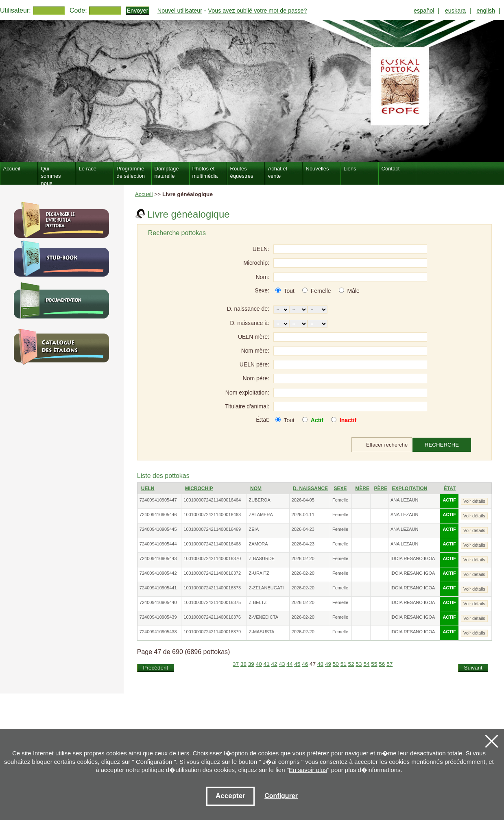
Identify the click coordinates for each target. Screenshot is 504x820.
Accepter (230, 796)
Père (381, 489)
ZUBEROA (260, 500)
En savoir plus (308, 770)
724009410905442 (158, 573)
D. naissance (310, 489)
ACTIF (449, 500)
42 (274, 664)
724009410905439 (158, 617)
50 (336, 664)
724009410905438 (158, 632)
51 (344, 664)
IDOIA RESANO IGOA (413, 558)
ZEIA (254, 529)
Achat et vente (278, 172)
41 (267, 664)
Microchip (199, 489)
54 (366, 664)
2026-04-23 (303, 529)
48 (320, 664)
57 (389, 664)
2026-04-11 (303, 515)
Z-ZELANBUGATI (266, 588)
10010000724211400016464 (212, 500)
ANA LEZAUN (404, 500)
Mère (362, 489)
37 (236, 664)
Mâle (353, 291)
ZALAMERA (261, 515)
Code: (78, 10)
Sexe (340, 489)
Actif (317, 420)
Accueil (144, 194)
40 (259, 664)
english (486, 11)
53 (359, 664)
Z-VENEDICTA (264, 617)
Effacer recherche (387, 445)
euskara (455, 11)
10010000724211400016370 (212, 558)
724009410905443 (158, 558)
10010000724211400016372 (212, 573)
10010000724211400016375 (212, 602)
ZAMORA (259, 544)
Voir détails (474, 501)
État (450, 489)
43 (282, 664)
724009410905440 (158, 602)
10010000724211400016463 (212, 515)
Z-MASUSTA (262, 632)
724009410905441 (158, 588)
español (424, 11)
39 (251, 664)
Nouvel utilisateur (180, 11)
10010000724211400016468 (212, 544)
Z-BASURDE (262, 558)
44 (289, 664)
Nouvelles (317, 169)
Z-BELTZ (258, 602)
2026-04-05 (303, 500)
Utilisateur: (15, 10)
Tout (289, 291)
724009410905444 (158, 544)
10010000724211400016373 (212, 588)
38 (243, 664)
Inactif (348, 420)
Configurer (281, 796)
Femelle (321, 291)
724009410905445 (158, 529)
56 (382, 664)
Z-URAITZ (259, 573)
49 (328, 664)
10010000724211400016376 (212, 617)
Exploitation (410, 489)
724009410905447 (158, 500)
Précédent (155, 668)
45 (297, 664)
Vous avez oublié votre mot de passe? (257, 11)
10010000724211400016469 (212, 529)
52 (351, 664)
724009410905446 (158, 515)
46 (305, 664)
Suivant (473, 668)
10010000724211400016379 (212, 632)
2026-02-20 (303, 558)
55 (374, 664)
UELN (148, 489)
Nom (256, 489)
